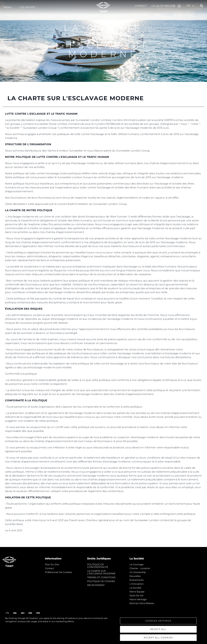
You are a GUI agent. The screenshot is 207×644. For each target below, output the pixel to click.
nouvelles (135, 576)
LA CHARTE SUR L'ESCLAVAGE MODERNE (101, 572)
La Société (135, 588)
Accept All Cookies (158, 639)
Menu (8, 7)
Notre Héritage (138, 599)
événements (137, 580)
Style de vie (136, 595)
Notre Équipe (137, 592)
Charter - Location (140, 568)
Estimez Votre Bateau (142, 603)
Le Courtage (136, 564)
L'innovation (136, 584)
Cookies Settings (158, 622)
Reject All (158, 630)
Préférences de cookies (58, 572)
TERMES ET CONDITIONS (101, 577)
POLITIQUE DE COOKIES (101, 581)
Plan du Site (52, 564)
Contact (141, 6)
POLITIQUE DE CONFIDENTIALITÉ (98, 566)
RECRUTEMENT (96, 585)
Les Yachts (27, 7)
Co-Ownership (138, 572)
